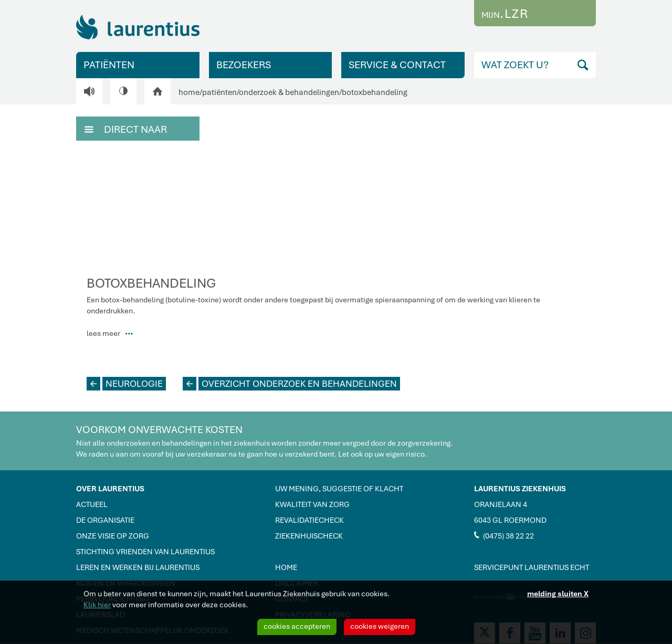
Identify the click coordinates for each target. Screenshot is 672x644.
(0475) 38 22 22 (504, 535)
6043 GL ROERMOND (510, 520)
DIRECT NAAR (126, 129)
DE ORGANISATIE (105, 520)
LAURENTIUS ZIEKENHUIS (520, 489)
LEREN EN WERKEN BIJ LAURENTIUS (138, 567)
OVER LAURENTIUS (110, 489)
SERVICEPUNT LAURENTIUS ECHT (532, 567)
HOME (286, 567)
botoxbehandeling (375, 92)
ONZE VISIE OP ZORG (113, 536)
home (189, 92)
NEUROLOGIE (125, 384)
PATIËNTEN (109, 65)
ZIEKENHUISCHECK (309, 536)
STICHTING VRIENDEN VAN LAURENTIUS (145, 552)
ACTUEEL (92, 504)
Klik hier (97, 605)
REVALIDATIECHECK (309, 520)
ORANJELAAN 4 (501, 504)
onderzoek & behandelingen (289, 92)
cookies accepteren (297, 626)
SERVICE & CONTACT (397, 65)
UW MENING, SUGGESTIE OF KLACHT (339, 489)
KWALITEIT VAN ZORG (312, 504)
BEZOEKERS (244, 65)
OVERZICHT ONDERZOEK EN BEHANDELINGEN (290, 384)
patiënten (219, 92)
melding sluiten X (558, 594)
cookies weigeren (380, 626)
